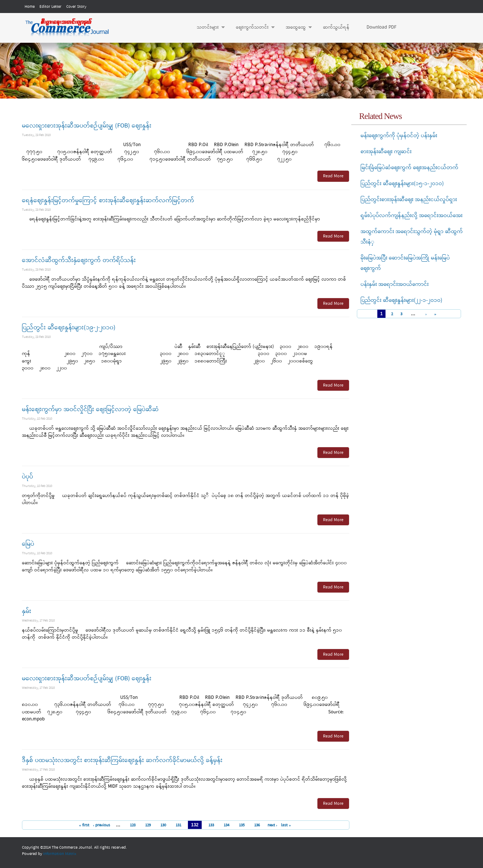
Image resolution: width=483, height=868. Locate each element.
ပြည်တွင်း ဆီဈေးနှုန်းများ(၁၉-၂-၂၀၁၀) (69, 328)
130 (163, 825)
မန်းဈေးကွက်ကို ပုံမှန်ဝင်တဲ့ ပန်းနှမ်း (399, 136)
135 (242, 825)
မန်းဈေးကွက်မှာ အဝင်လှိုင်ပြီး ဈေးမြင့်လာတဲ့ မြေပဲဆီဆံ (90, 409)
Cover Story (76, 7)
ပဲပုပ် (28, 477)
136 (257, 825)
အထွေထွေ (295, 28)
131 (178, 825)
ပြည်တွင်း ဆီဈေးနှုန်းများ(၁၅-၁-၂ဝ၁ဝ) (402, 184)
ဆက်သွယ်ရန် (336, 27)
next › (273, 825)
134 (226, 825)
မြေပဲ (28, 544)
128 (133, 825)
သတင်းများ (207, 28)
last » (286, 825)
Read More (333, 176)
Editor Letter (50, 7)
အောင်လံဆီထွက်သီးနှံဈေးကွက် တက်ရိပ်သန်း (79, 260)
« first (84, 825)
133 (211, 825)
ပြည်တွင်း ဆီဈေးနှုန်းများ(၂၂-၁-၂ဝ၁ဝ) (402, 300)
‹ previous (102, 825)
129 (148, 825)
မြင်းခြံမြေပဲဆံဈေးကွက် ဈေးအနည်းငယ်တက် (410, 168)
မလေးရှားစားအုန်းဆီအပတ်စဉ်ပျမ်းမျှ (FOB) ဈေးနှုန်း (87, 126)
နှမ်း (27, 611)
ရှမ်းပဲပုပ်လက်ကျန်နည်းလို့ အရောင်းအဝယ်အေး (412, 216)
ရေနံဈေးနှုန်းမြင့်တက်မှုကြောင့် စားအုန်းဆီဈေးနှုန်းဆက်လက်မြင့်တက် (108, 201)
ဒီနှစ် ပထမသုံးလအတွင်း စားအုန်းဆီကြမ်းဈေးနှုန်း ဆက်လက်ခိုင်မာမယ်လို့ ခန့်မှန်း (122, 760)
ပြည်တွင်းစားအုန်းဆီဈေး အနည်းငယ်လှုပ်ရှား (409, 200)
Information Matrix (60, 854)
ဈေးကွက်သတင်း (252, 28)
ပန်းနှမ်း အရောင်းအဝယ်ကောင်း (395, 284)
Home (30, 7)
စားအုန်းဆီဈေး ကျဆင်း (386, 152)
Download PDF (381, 27)
